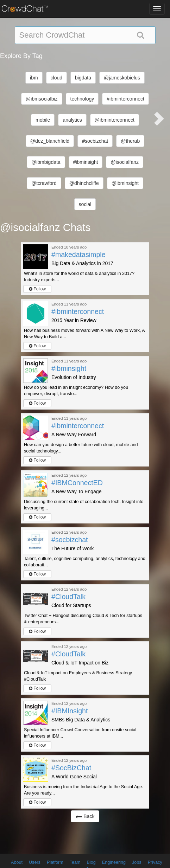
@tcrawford (44, 183)
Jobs (137, 862)
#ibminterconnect (125, 99)
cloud (56, 78)
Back (85, 816)
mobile (43, 120)
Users (35, 862)
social (85, 204)
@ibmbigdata (46, 162)
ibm (34, 78)
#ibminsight (86, 162)
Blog (91, 862)
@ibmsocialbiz (42, 99)
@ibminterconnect (115, 120)
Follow (37, 289)
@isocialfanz (125, 162)
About (17, 862)
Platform (55, 862)
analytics (72, 120)
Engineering (114, 862)
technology (82, 99)
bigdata (83, 78)
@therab (130, 141)
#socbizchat (95, 141)
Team (75, 862)
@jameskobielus (122, 78)
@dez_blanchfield (50, 141)
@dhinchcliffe (84, 183)
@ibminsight (125, 183)
